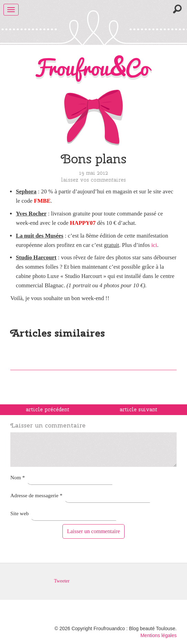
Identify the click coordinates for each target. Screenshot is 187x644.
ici (154, 245)
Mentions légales (159, 635)
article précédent (48, 410)
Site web (19, 513)
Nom (18, 477)
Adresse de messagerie (36, 495)
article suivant (139, 410)
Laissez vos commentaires (93, 180)
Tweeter (62, 581)
